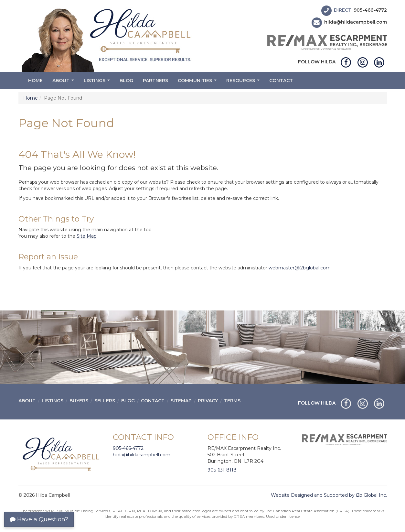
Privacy (208, 401)
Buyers (79, 401)
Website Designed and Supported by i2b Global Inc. (329, 495)
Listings (98, 82)
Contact (281, 81)
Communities (198, 82)
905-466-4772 (370, 10)
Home (35, 81)
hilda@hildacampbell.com (356, 22)
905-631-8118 (222, 470)
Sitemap (181, 401)
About (64, 82)
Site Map (87, 236)
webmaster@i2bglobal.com (300, 268)
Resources (244, 82)
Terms (232, 401)
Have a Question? (39, 519)
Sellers (105, 401)
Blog (126, 81)
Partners (155, 81)
